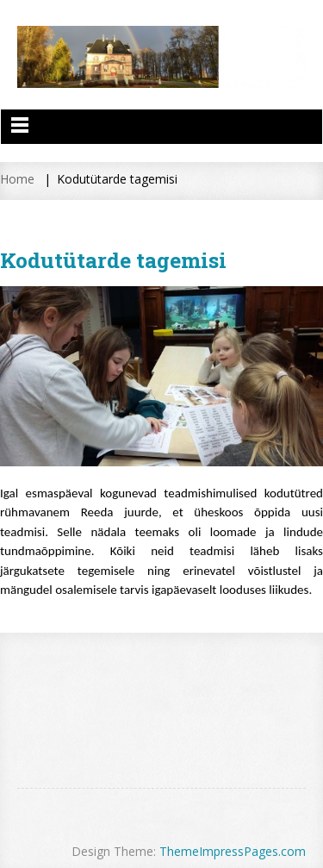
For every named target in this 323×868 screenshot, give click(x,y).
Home (17, 179)
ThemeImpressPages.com (233, 851)
